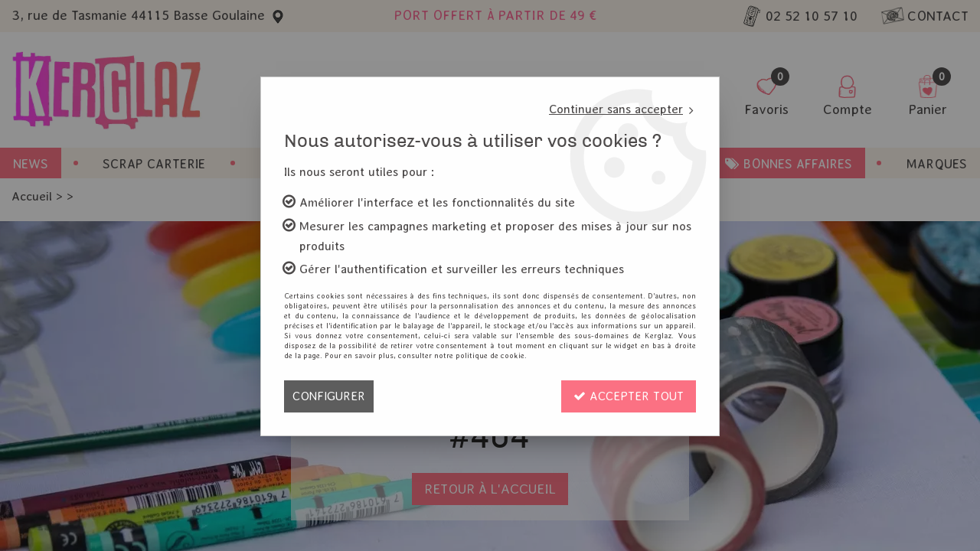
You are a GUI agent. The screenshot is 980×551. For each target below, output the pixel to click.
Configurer (329, 396)
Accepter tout (629, 396)
